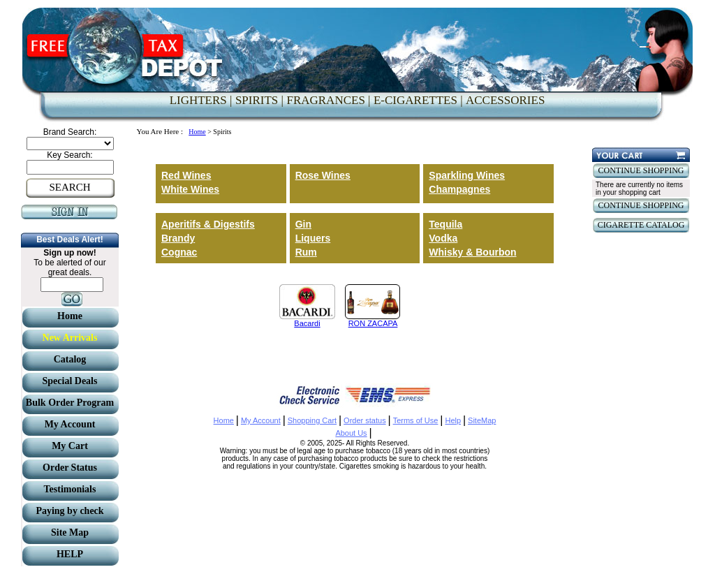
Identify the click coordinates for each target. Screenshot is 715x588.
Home (197, 132)
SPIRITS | (259, 100)
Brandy (178, 238)
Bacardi (307, 323)
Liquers (313, 238)
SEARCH (69, 187)
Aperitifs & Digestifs (208, 224)
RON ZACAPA (373, 323)
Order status (365, 420)
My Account (261, 420)
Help (453, 420)
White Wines (190, 189)
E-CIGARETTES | (418, 100)
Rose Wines (323, 175)
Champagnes (459, 189)
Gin (303, 224)
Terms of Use (416, 420)
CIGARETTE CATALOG (641, 225)
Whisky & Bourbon (472, 252)
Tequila (445, 224)
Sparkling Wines (467, 175)
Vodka (443, 238)
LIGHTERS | (201, 100)
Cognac (179, 252)
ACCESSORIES (505, 100)
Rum (306, 252)
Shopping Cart (312, 420)
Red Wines (186, 175)
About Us (351, 433)
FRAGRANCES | (328, 100)
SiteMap (482, 420)
